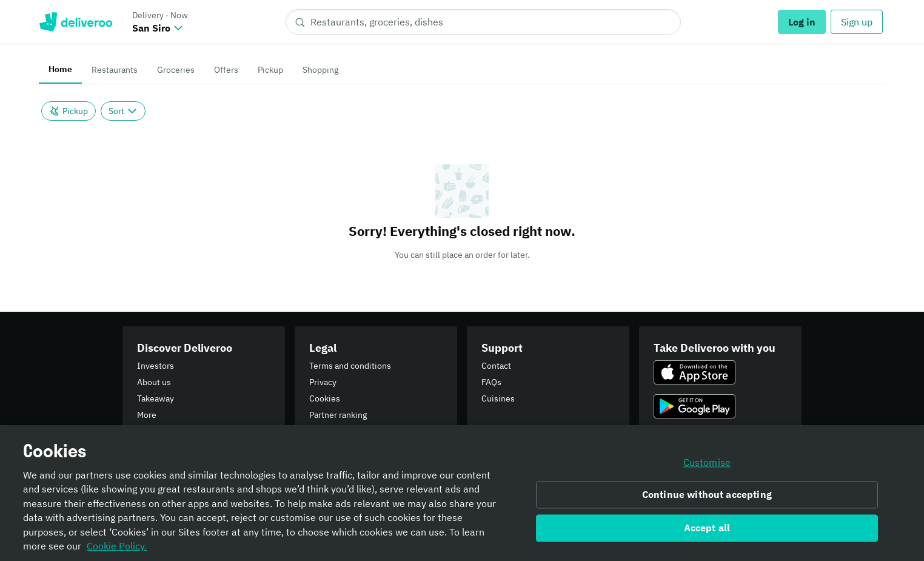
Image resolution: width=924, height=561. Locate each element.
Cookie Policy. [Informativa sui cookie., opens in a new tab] (117, 551)
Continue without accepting (707, 499)
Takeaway (156, 398)
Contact (496, 366)
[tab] (60, 70)
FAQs (491, 382)
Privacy (323, 382)
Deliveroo (75, 22)
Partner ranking (338, 415)
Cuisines (498, 398)
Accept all (707, 532)
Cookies (325, 398)
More (147, 415)
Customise (707, 467)
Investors (156, 366)
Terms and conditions (350, 366)
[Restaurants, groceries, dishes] (483, 22)
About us (154, 382)
